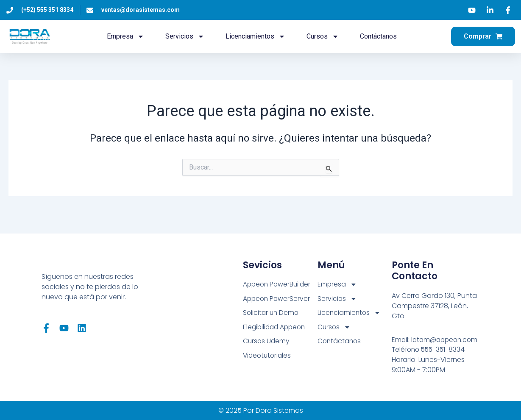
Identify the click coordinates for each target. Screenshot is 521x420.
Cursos (323, 36)
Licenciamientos (255, 36)
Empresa (125, 36)
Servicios (185, 36)
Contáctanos (378, 36)
